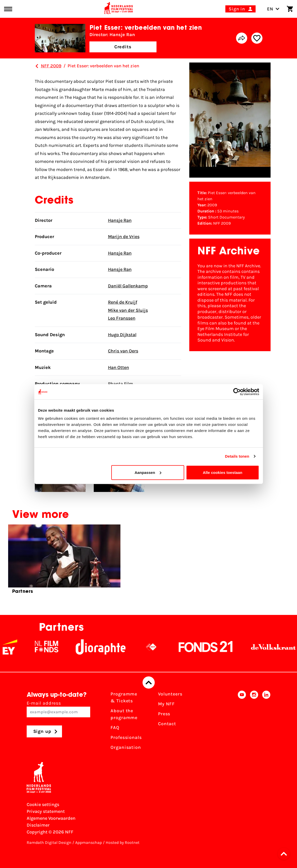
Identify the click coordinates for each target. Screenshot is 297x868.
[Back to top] (149, 683)
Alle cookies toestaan (223, 472)
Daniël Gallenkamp (128, 286)
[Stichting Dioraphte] (109, 647)
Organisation (126, 747)
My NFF (166, 704)
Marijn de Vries (124, 237)
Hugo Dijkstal (122, 335)
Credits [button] (123, 47)
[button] (285, 854)
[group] (64, 561)
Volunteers (170, 694)
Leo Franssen (122, 318)
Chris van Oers (123, 351)
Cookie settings (43, 804)
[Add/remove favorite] (257, 38)
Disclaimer (38, 825)
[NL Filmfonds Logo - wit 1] (55, 647)
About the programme (124, 714)
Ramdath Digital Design (49, 842)
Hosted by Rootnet (123, 842)
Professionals (126, 737)
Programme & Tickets (124, 697)
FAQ (115, 727)
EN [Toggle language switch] (273, 9)
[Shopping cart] (290, 9)
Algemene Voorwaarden (51, 818)
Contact (167, 724)
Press (164, 714)
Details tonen (237, 456)
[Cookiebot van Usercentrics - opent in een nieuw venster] (237, 392)
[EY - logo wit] (19, 647)
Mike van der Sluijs (128, 310)
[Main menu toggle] (8, 9)
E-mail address (59, 709)
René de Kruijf (123, 302)
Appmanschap (89, 842)
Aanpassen (148, 472)
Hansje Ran (120, 220)
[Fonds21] (214, 647)
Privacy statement (46, 811)
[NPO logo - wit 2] (160, 647)
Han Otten (119, 367)
